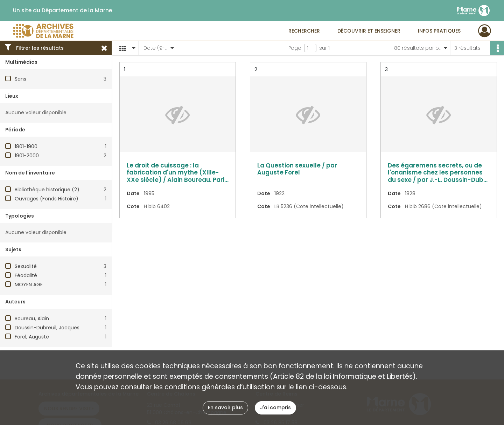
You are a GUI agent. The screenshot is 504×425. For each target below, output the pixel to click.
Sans (20, 79)
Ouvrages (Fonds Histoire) (47, 199)
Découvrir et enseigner (369, 31)
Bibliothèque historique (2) (47, 190)
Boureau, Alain (32, 318)
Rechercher (304, 31)
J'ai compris (275, 407)
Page (295, 48)
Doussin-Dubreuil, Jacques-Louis (54, 328)
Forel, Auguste (32, 337)
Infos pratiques (439, 31)
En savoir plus (225, 407)
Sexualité (26, 266)
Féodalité (26, 275)
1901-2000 (27, 156)
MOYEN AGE (29, 285)
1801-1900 (26, 146)
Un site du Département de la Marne (62, 11)
